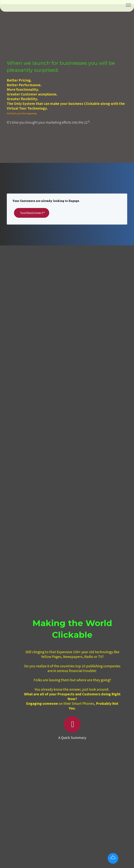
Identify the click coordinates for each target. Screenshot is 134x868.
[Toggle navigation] (129, 5)
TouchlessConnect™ (36, 213)
